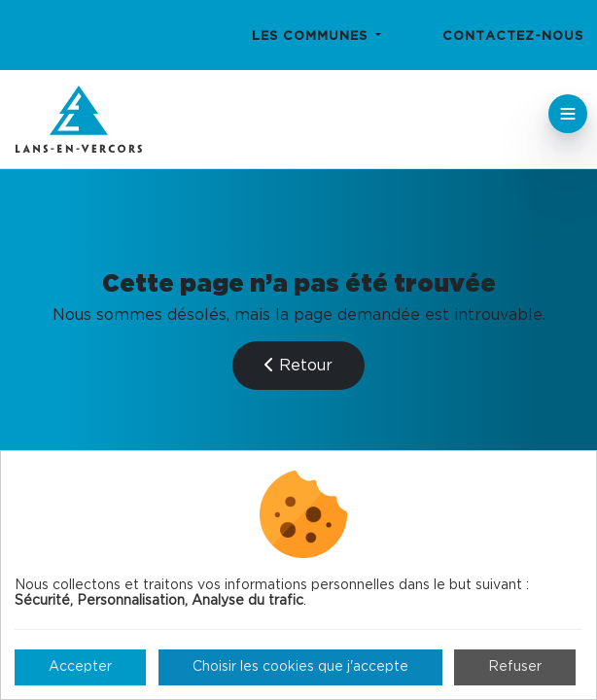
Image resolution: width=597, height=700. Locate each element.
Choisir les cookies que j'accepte (300, 667)
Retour (298, 365)
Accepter (80, 667)
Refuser (515, 667)
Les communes (312, 36)
